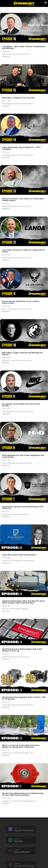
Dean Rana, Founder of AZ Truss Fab (18, 98)
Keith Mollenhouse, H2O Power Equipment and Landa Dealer (23, 456)
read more (6, 56)
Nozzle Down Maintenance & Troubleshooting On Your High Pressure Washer (23, 794)
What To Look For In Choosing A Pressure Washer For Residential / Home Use (21, 746)
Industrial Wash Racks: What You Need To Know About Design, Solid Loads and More (23, 602)
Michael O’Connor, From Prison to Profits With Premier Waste (23, 200)
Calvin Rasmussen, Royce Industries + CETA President (21, 148)
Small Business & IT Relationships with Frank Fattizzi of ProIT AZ (22, 650)
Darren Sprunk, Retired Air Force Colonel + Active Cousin (21, 302)
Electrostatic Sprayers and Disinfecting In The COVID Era (23, 507)
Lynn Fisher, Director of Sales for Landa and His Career (23, 251)
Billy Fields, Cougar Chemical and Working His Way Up (22, 354)
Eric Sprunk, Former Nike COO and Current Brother (21, 405)
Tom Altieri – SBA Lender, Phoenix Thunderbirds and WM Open (23, 47)
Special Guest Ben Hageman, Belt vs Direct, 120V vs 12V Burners (24, 698)
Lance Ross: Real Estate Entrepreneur (19, 555)
